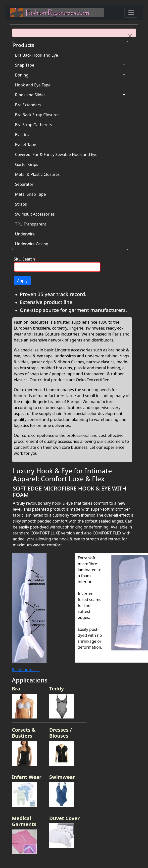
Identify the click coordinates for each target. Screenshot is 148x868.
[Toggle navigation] (131, 13)
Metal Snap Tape (31, 194)
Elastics (22, 135)
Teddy (57, 689)
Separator (24, 184)
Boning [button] (22, 75)
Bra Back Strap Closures (37, 115)
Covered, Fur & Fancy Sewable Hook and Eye (56, 154)
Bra (16, 689)
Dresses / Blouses (61, 733)
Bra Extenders (28, 105)
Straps (21, 204)
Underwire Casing (32, 244)
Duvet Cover (64, 818)
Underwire (25, 234)
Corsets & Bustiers (24, 733)
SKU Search (25, 259)
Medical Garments (24, 821)
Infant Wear (27, 777)
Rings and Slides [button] (30, 95)
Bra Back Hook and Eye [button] (37, 55)
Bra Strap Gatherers (34, 125)
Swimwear (62, 777)
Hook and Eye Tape (33, 85)
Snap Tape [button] (25, 65)
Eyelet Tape (26, 145)
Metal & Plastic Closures (37, 174)
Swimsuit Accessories (35, 214)
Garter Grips (27, 164)
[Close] (130, 36)
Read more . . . (26, 670)
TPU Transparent (31, 224)
